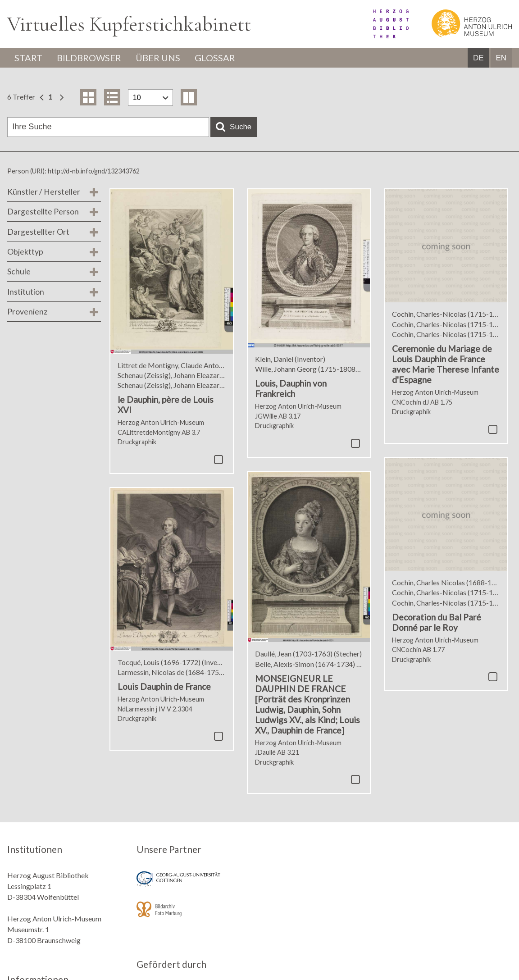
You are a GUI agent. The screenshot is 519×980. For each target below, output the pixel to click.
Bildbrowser (89, 58)
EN (501, 58)
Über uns (158, 58)
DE (478, 58)
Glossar (215, 58)
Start (28, 58)
